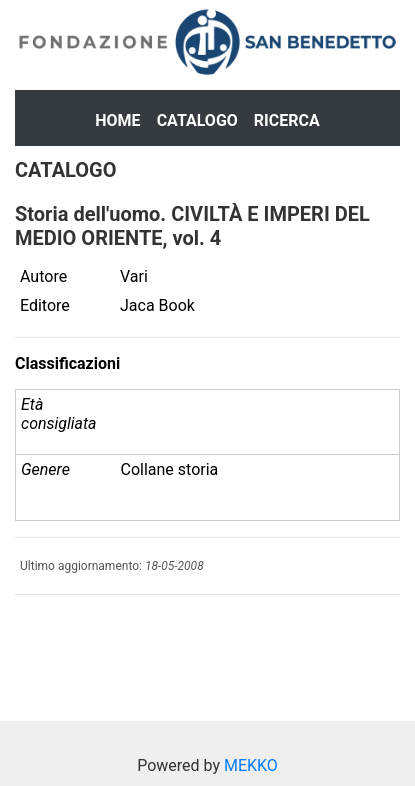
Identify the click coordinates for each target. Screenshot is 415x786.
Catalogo (197, 120)
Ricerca (287, 120)
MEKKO (251, 765)
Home (117, 120)
